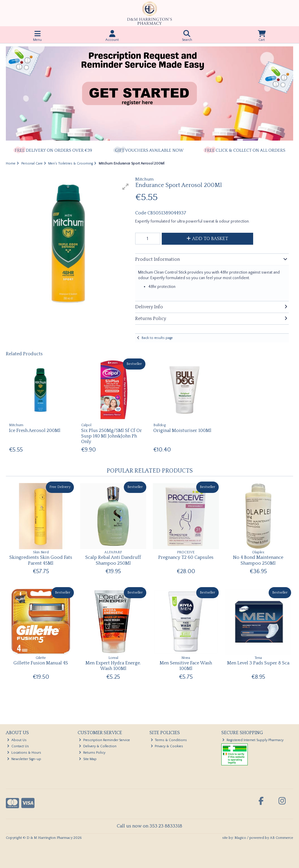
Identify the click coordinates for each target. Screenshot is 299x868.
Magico (240, 838)
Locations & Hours (24, 753)
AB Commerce (281, 838)
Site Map (88, 759)
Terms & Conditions (169, 740)
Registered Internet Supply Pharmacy (253, 740)
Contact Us (18, 746)
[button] (126, 187)
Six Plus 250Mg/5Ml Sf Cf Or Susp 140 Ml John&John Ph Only (112, 436)
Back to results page (157, 338)
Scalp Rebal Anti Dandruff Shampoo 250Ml (113, 560)
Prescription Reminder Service (104, 740)
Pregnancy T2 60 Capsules (186, 557)
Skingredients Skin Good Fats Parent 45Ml (41, 560)
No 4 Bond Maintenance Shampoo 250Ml (258, 560)
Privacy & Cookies (167, 746)
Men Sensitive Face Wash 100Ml (186, 666)
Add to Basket (207, 239)
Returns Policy (92, 753)
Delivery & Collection (98, 746)
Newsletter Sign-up (24, 759)
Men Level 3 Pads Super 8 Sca (258, 663)
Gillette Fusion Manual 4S (41, 663)
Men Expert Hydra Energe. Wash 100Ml (113, 666)
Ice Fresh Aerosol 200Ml (35, 430)
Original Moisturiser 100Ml (182, 430)
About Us (17, 740)
